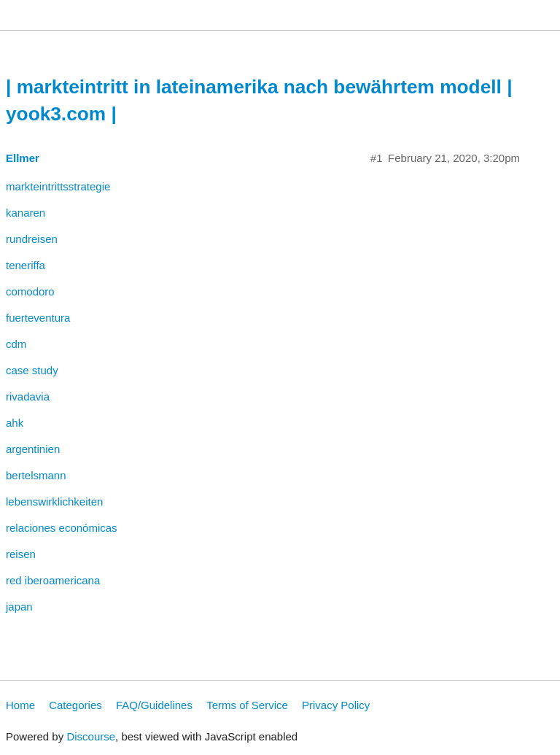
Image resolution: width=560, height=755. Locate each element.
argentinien (33, 449)
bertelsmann (36, 475)
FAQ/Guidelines (154, 705)
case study (32, 370)
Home (20, 705)
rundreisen (32, 239)
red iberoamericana (53, 580)
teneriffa (26, 265)
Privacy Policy (336, 705)
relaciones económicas (62, 528)
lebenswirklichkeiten (54, 502)
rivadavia (28, 396)
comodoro (30, 291)
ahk (15, 423)
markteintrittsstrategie (58, 186)
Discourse (91, 736)
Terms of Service (247, 705)
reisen (21, 554)
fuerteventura (38, 318)
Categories (75, 705)
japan (19, 607)
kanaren (26, 213)
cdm (16, 344)
